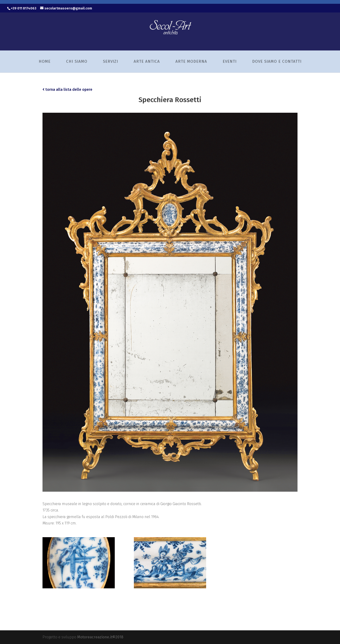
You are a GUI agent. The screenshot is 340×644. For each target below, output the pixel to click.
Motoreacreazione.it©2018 (100, 637)
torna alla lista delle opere (67, 89)
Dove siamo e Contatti (277, 61)
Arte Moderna (191, 61)
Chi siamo (77, 61)
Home (45, 61)
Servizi (110, 61)
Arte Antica (147, 61)
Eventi (230, 61)
